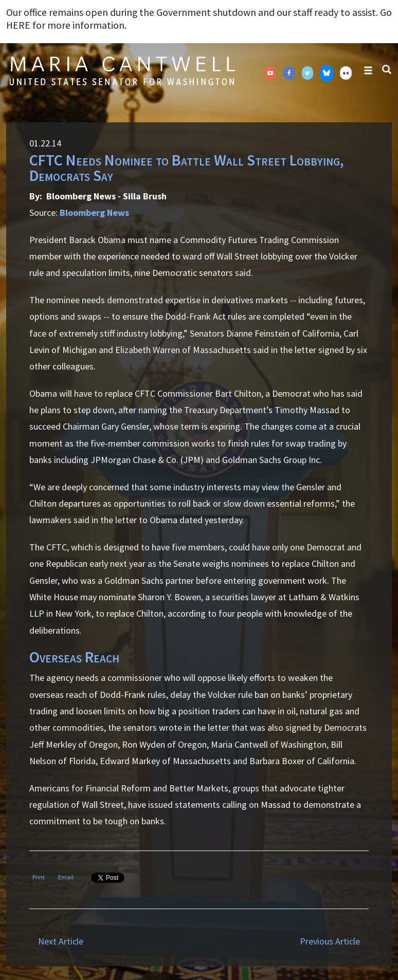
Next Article (61, 941)
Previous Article (330, 941)
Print (39, 877)
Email (66, 877)
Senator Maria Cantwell (122, 70)
